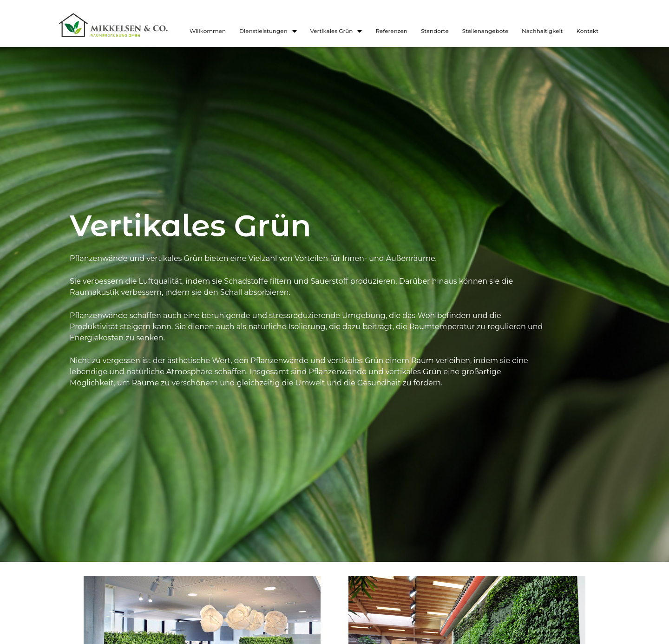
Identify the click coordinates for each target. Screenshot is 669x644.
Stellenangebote (485, 31)
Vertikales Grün (336, 31)
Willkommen (208, 31)
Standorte (435, 31)
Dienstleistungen (268, 31)
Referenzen (391, 31)
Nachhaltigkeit (542, 31)
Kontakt (587, 31)
